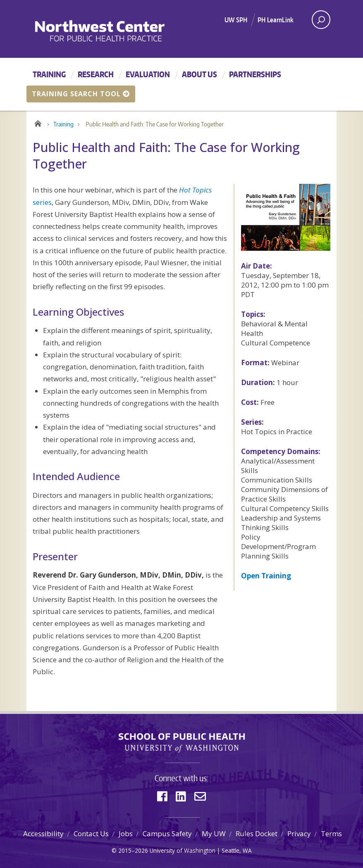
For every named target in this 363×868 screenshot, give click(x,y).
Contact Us (91, 834)
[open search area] (321, 20)
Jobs (126, 834)
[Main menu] (181, 84)
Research (96, 74)
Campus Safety (167, 834)
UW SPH (236, 20)
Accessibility (43, 834)
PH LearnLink (276, 20)
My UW (214, 834)
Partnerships (255, 74)
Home (38, 122)
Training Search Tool (81, 94)
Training (49, 74)
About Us (199, 74)
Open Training (266, 576)
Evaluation (148, 74)
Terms (331, 834)
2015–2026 (133, 850)
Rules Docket (257, 834)
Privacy (299, 834)
